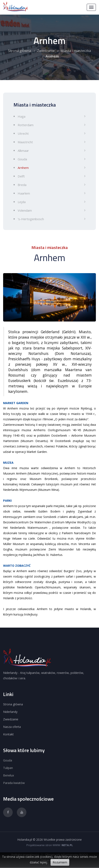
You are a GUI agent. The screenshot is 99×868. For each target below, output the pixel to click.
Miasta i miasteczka (76, 51)
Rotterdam (26, 125)
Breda (22, 185)
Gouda (22, 159)
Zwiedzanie (46, 51)
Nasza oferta (12, 727)
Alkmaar (23, 151)
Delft (21, 176)
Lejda (22, 202)
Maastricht (25, 142)
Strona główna (20, 51)
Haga (22, 116)
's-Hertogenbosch (31, 219)
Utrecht (23, 133)
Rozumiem (60, 862)
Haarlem (24, 193)
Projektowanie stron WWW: (44, 845)
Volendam (25, 210)
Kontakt (8, 734)
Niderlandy (10, 712)
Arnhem (23, 168)
